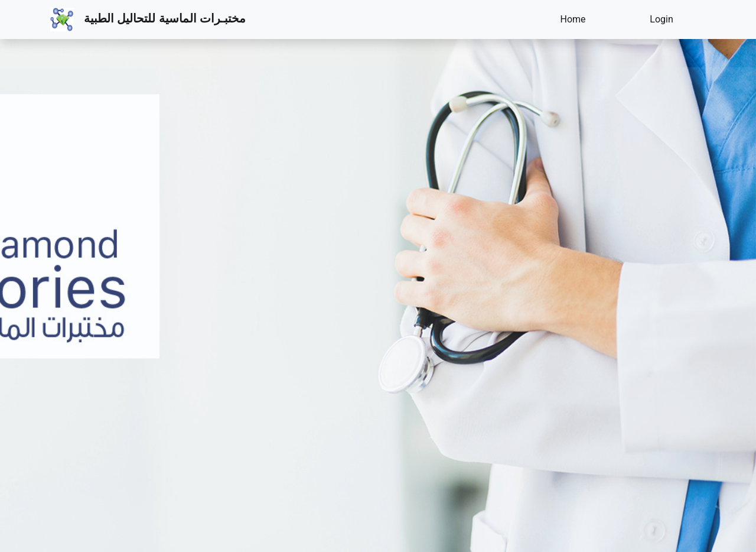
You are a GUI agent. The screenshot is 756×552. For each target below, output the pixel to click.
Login (661, 19)
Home (573, 19)
